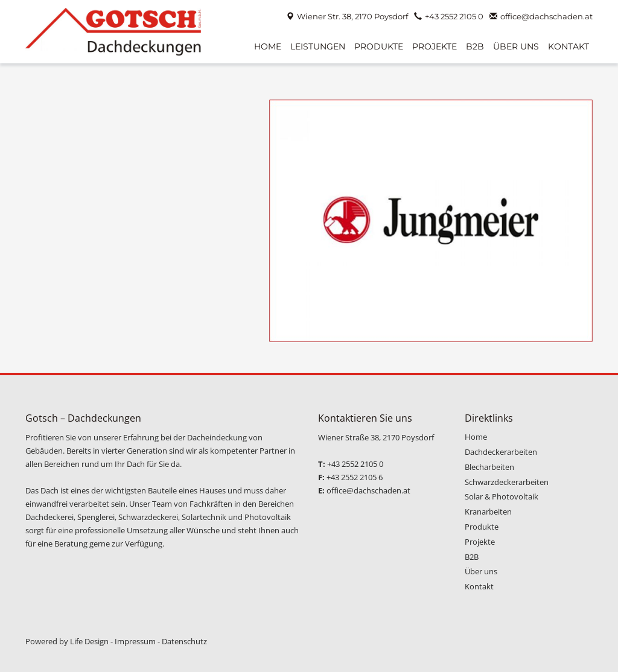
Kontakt (479, 586)
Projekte (480, 542)
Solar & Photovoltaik (502, 496)
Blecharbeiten (489, 467)
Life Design (89, 641)
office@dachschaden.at (546, 16)
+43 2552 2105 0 (454, 16)
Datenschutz (184, 641)
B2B (472, 557)
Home (476, 437)
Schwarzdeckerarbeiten (507, 482)
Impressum (135, 641)
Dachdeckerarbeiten (501, 452)
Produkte (482, 527)
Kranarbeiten (488, 512)
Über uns (481, 571)
